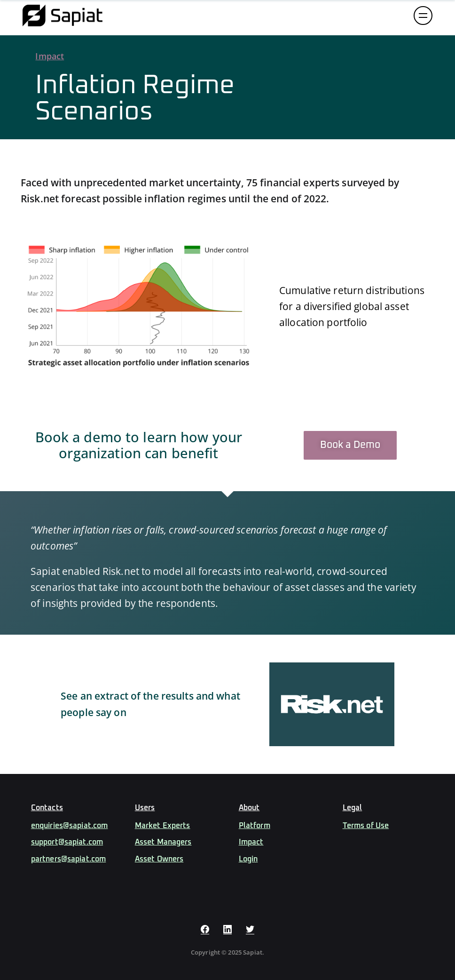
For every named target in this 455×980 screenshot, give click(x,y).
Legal (353, 808)
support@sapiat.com (67, 842)
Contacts (47, 808)
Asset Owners (159, 859)
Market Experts (163, 826)
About (249, 808)
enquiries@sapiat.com (70, 826)
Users (145, 808)
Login (248, 859)
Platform (255, 826)
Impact (50, 56)
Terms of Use (366, 826)
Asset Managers (163, 842)
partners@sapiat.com (68, 859)
